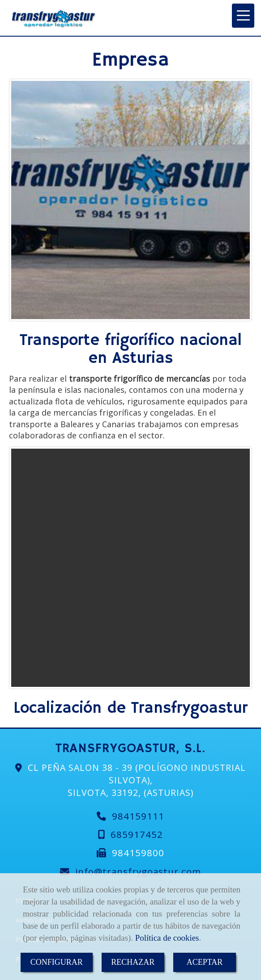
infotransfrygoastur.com (138, 871)
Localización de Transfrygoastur (130, 709)
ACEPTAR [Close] (205, 962)
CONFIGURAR (57, 962)
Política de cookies (167, 938)
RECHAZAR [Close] (133, 962)
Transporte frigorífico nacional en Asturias (131, 350)
